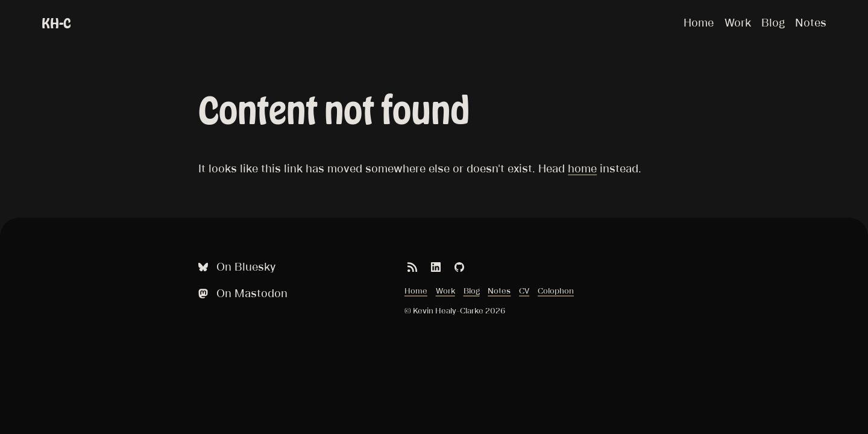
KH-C (56, 24)
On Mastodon (242, 293)
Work (738, 22)
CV (524, 291)
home (582, 168)
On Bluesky (236, 267)
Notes (811, 22)
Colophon (556, 291)
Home (699, 22)
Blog (773, 22)
